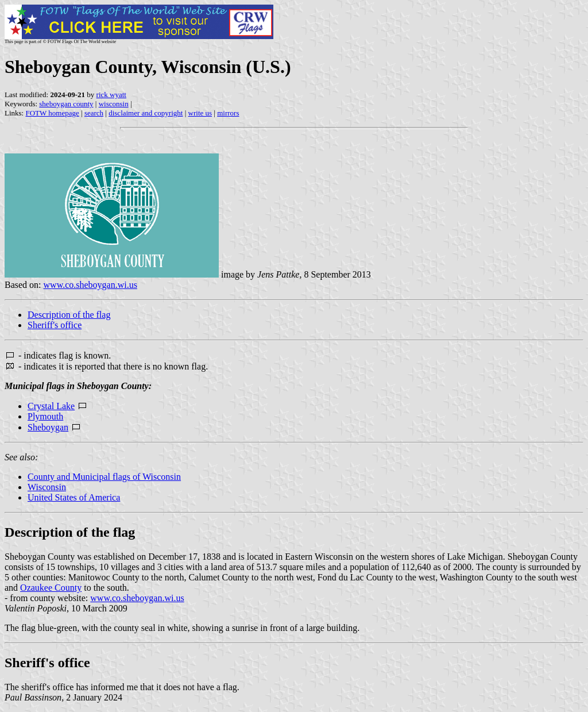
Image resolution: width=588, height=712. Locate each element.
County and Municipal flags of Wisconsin (104, 477)
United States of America (74, 497)
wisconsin (114, 104)
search (94, 113)
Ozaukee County (51, 588)
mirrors (228, 113)
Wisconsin (47, 487)
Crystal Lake (51, 406)
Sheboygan (48, 427)
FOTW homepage (52, 113)
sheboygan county (66, 104)
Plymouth (45, 416)
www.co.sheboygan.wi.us (90, 285)
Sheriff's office (55, 325)
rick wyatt (111, 95)
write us (200, 113)
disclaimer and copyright (146, 113)
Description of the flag (69, 315)
